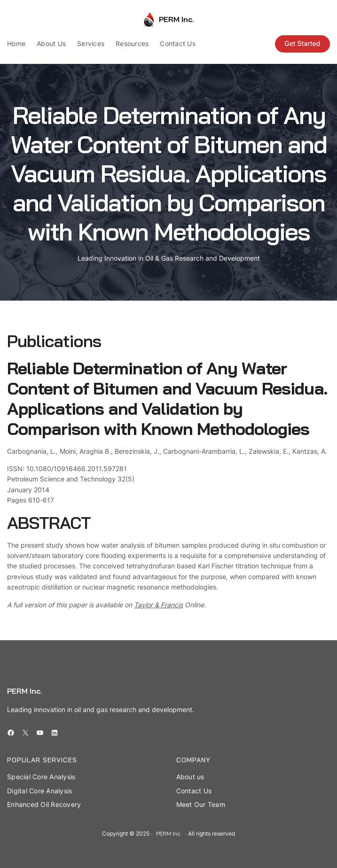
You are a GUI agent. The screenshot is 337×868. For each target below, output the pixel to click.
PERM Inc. (176, 19)
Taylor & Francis (158, 605)
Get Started (302, 43)
